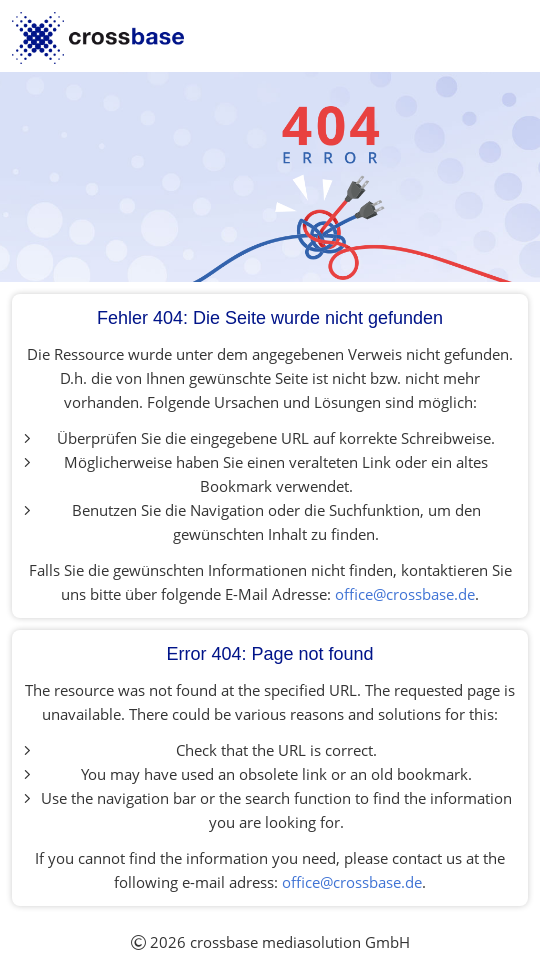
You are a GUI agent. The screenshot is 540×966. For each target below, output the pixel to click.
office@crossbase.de (405, 594)
